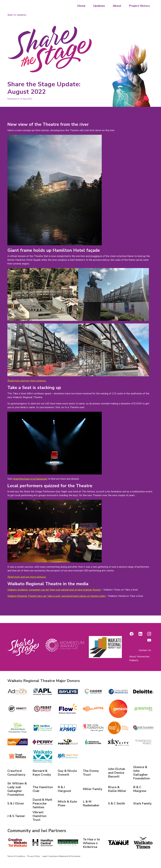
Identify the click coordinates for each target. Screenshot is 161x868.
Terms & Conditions (16, 856)
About (117, 6)
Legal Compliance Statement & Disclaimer (61, 856)
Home (81, 6)
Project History (139, 6)
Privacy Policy (34, 856)
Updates (99, 6)
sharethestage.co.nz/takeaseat (30, 479)
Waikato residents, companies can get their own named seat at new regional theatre (54, 590)
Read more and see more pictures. (27, 381)
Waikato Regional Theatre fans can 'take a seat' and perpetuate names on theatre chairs (56, 596)
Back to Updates (17, 15)
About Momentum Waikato (139, 658)
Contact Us (145, 650)
